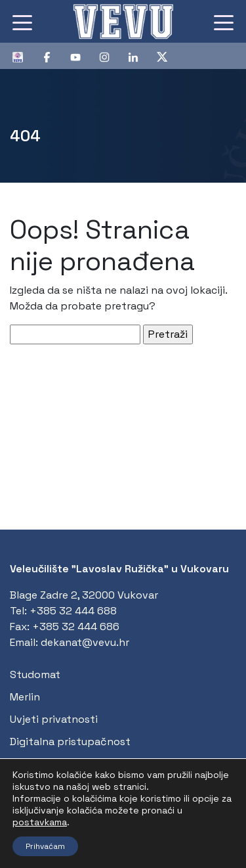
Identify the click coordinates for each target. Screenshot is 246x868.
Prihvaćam (45, 846)
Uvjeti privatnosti (54, 719)
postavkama (40, 822)
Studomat (35, 674)
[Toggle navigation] (22, 22)
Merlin (25, 697)
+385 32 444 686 (76, 627)
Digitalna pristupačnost (70, 742)
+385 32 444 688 (73, 611)
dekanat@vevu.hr (85, 642)
